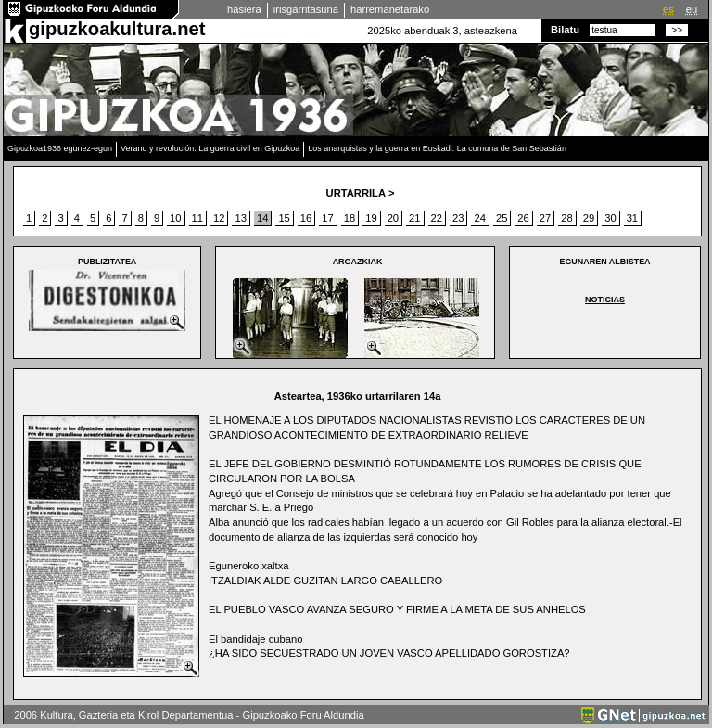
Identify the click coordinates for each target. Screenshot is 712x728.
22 (437, 218)
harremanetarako (390, 9)
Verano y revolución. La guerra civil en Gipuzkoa (210, 148)
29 (589, 218)
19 (371, 218)
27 (545, 218)
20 (393, 218)
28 (566, 218)
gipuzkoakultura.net (117, 29)
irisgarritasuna (306, 9)
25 (502, 218)
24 (479, 218)
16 (306, 218)
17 (327, 218)
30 (610, 218)
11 (197, 218)
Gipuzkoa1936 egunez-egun (60, 148)
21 (414, 218)
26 (523, 218)
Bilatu (565, 30)
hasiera (244, 9)
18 (350, 218)
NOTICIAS (605, 300)
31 (632, 218)
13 (240, 218)
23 (458, 218)
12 (219, 218)
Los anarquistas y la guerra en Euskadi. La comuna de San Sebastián (437, 148)
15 (284, 218)
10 (175, 218)
